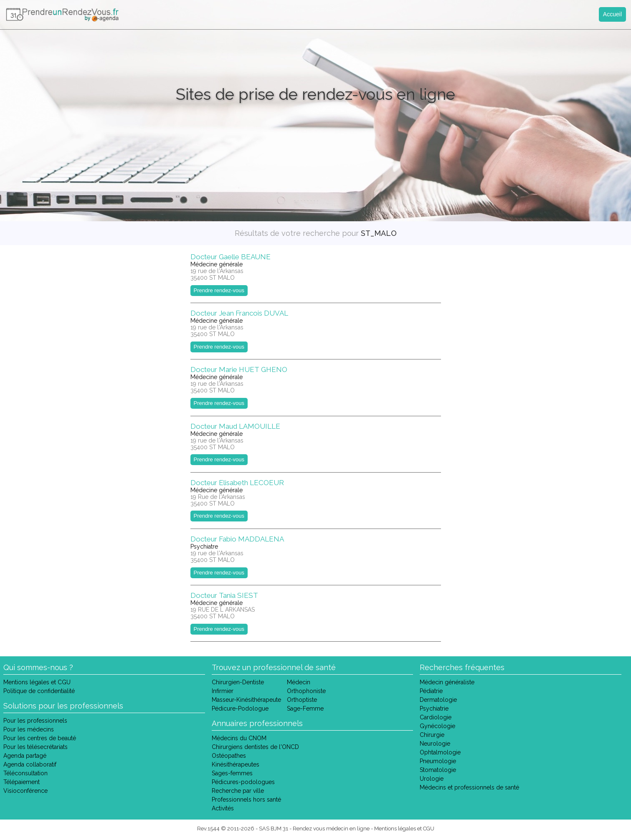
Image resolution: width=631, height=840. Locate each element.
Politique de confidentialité (39, 691)
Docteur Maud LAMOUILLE (235, 426)
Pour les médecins (29, 729)
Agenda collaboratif (30, 764)
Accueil (612, 14)
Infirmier (223, 691)
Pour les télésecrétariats (35, 747)
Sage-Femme (305, 708)
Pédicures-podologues (243, 782)
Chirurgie (432, 735)
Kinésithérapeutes (236, 764)
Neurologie (435, 744)
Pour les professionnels (35, 721)
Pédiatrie (431, 691)
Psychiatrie (434, 708)
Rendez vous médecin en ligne (331, 829)
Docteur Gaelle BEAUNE (231, 257)
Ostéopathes (229, 756)
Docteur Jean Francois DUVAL (239, 313)
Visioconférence (25, 791)
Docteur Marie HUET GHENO (239, 369)
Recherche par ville (238, 791)
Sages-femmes (232, 773)
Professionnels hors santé (246, 800)
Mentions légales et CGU (37, 682)
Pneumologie (438, 761)
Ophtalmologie (440, 752)
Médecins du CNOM (239, 738)
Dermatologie (438, 700)
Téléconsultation (25, 773)
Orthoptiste (302, 700)
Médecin (299, 682)
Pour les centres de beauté (40, 738)
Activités (223, 808)
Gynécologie (437, 726)
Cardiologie (436, 717)
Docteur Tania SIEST (224, 595)
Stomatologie (438, 770)
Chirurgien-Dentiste (238, 682)
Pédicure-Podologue (240, 708)
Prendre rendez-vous (219, 290)
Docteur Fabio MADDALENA (237, 539)
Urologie (432, 779)
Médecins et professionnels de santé (469, 787)
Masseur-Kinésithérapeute (246, 700)
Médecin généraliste (447, 682)
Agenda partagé (25, 756)
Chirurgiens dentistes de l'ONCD (255, 747)
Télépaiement (22, 782)
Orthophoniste (306, 691)
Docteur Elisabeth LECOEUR (237, 483)
